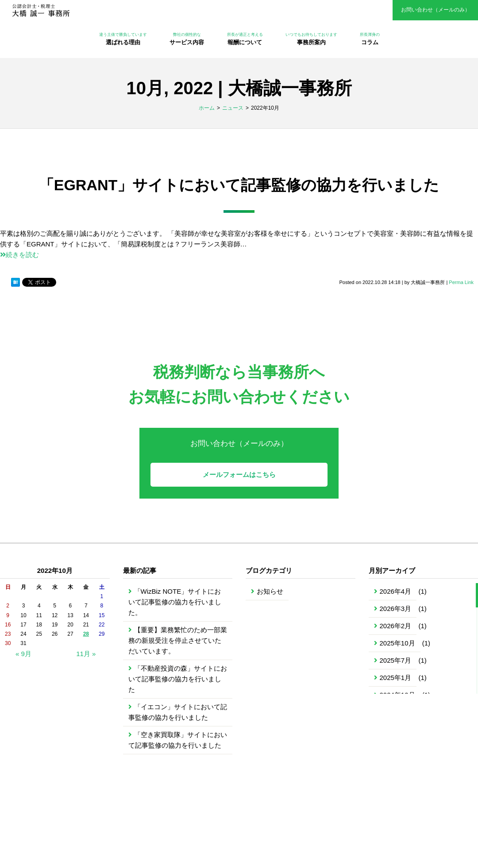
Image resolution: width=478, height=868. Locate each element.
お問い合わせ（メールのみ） (436, 10)
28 (86, 634)
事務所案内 (311, 38)
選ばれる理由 (123, 38)
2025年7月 (396, 660)
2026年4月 (396, 591)
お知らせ (270, 591)
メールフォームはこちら (239, 474)
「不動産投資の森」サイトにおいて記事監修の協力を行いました (178, 679)
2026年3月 (396, 609)
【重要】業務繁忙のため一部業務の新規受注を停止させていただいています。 (178, 640)
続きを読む (19, 255)
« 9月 (23, 654)
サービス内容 (187, 38)
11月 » (86, 654)
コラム (370, 38)
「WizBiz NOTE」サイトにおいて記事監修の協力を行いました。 (175, 602)
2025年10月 (397, 643)
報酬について (245, 38)
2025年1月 (396, 678)
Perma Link (461, 282)
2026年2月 (396, 626)
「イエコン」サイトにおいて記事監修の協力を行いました (178, 712)
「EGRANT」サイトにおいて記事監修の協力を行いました (239, 185)
